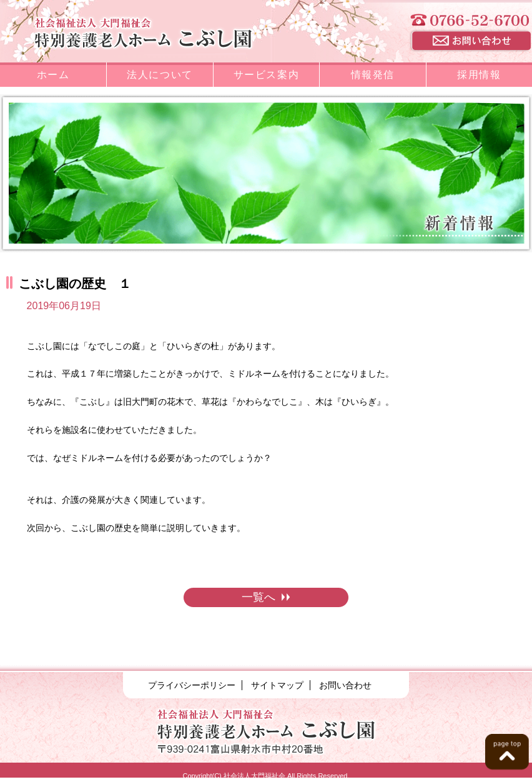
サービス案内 (267, 75)
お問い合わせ (345, 685)
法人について (160, 75)
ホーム (53, 75)
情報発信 (373, 75)
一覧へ (266, 597)
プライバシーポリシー (192, 685)
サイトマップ (277, 685)
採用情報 (479, 75)
